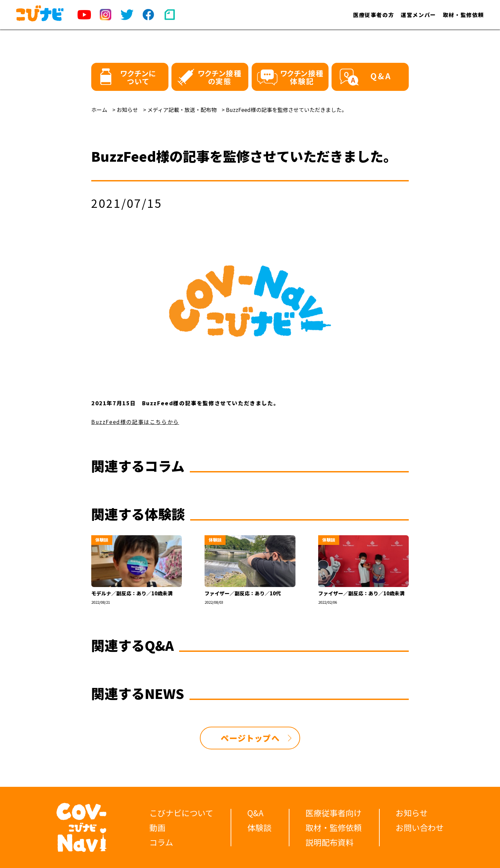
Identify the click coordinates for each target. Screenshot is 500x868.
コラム (161, 842)
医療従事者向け (334, 813)
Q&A (255, 813)
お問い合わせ (420, 827)
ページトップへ (250, 738)
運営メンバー (418, 15)
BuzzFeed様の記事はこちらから (135, 422)
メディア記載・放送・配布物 (182, 110)
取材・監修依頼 (463, 15)
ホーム (99, 110)
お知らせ (127, 110)
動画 (157, 827)
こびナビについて (181, 813)
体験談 (259, 827)
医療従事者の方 (373, 15)
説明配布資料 (330, 842)
